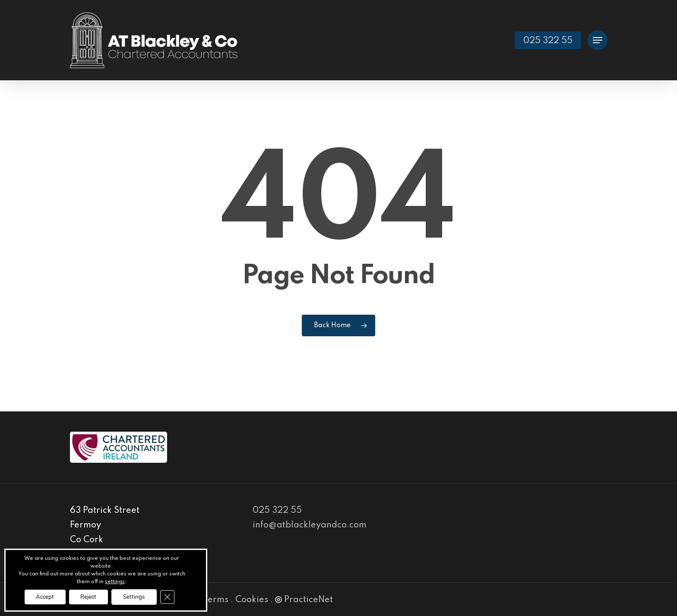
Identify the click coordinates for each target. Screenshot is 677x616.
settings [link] (115, 581)
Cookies (252, 600)
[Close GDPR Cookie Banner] (173, 597)
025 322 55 (277, 511)
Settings (137, 596)
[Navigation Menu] (598, 40)
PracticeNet (304, 600)
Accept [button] (41, 596)
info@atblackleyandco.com (310, 525)
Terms (216, 600)
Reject (88, 596)
